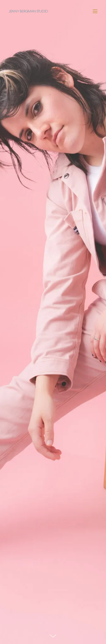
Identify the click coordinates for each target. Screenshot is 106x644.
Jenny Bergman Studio (28, 11)
